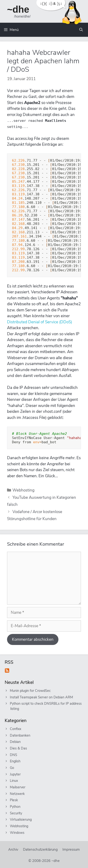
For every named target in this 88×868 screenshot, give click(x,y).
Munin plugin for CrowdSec (31, 691)
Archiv (13, 849)
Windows (17, 833)
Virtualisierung (21, 820)
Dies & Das (19, 748)
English (15, 761)
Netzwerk (17, 794)
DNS (14, 755)
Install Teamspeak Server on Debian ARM (42, 697)
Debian (15, 742)
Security (16, 813)
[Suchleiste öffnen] (81, 30)
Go (12, 768)
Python (15, 807)
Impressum (71, 849)
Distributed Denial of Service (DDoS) (40, 322)
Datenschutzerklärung (40, 849)
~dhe (18, 9)
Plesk (14, 800)
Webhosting (23, 490)
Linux (14, 781)
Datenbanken (20, 735)
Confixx (16, 729)
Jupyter (15, 774)
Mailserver (18, 787)
